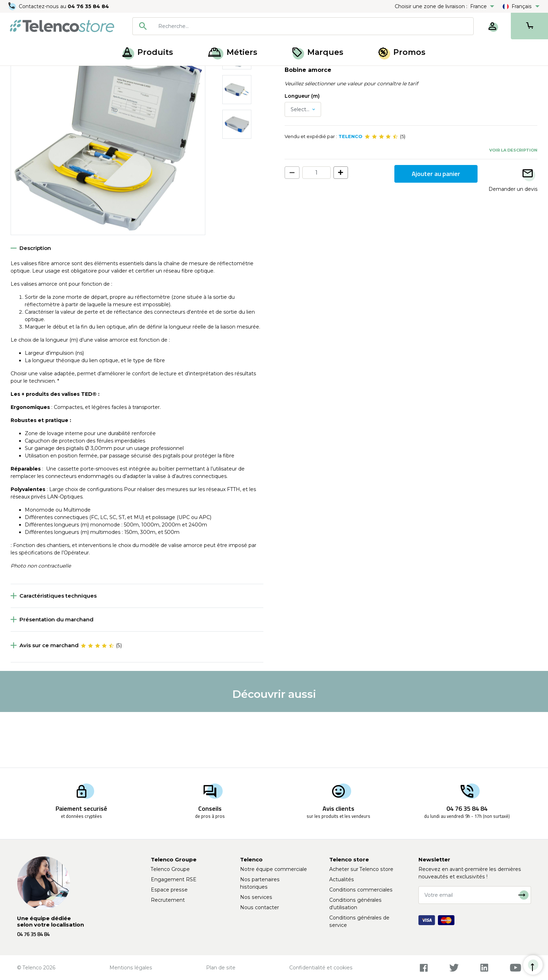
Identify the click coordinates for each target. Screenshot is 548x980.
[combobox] (303, 26)
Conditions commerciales (361, 890)
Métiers (233, 52)
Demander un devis (513, 244)
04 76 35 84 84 (88, 6)
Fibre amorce (124, 74)
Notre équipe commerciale (273, 869)
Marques (318, 52)
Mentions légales (131, 968)
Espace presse (169, 890)
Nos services (256, 897)
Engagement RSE (174, 879)
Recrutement (168, 900)
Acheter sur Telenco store (361, 869)
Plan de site (221, 968)
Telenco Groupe (170, 869)
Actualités (342, 879)
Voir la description (513, 205)
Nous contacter (259, 907)
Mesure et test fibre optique (68, 74)
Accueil (19, 74)
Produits (148, 52)
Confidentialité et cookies (321, 968)
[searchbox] (313, 26)
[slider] (381, 192)
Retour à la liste (32, 89)
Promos (402, 52)
